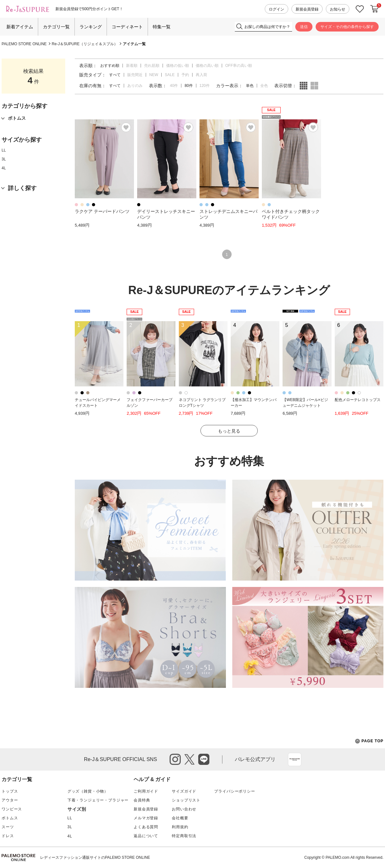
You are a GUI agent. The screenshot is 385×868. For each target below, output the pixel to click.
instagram (175, 759)
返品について (146, 836)
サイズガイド (184, 791)
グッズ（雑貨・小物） (88, 791)
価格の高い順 (207, 66)
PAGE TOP (369, 741)
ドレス (8, 836)
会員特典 (142, 800)
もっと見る (229, 431)
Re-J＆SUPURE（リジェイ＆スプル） (85, 44)
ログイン (276, 9)
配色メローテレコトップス (358, 400)
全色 (264, 86)
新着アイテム (20, 27)
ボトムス (10, 818)
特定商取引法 (184, 836)
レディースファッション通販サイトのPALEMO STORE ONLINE (95, 857)
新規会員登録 (307, 9)
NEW (154, 75)
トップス (10, 791)
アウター (10, 800)
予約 (185, 75)
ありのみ (135, 86)
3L (4, 159)
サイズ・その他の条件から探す (347, 27)
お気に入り (360, 9)
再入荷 (201, 75)
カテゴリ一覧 (56, 27)
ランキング (91, 27)
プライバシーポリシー (234, 791)
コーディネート (127, 27)
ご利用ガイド (146, 791)
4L (4, 168)
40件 (174, 86)
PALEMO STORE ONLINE (24, 44)
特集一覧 (162, 27)
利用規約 (180, 827)
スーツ (8, 827)
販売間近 (135, 75)
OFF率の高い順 (239, 66)
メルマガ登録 (146, 818)
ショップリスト (186, 800)
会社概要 (180, 818)
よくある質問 (146, 827)
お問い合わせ (184, 809)
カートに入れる (374, 9)
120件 (205, 86)
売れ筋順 (152, 66)
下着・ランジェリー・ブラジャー (98, 800)
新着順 (132, 66)
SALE (170, 75)
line (204, 759)
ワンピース (12, 809)
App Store (295, 759)
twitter (189, 759)
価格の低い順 (178, 66)
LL (4, 150)
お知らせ (338, 9)
